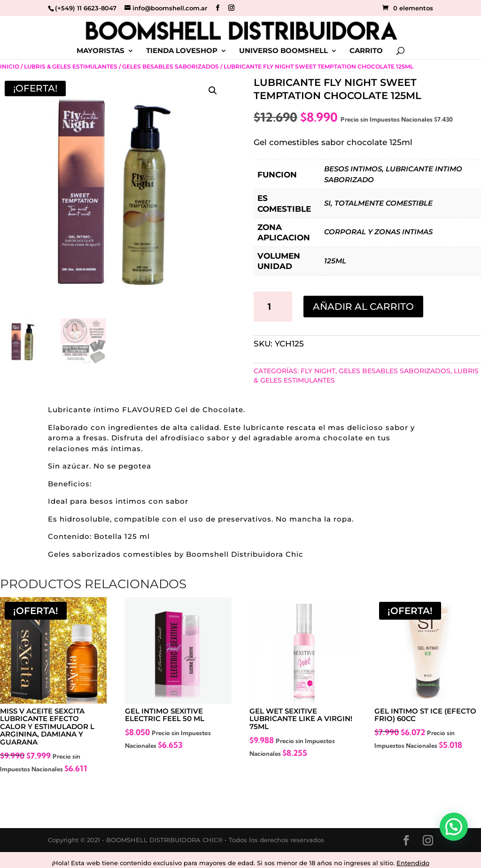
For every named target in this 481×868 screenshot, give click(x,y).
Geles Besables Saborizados (171, 66)
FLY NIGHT (318, 371)
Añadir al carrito (363, 307)
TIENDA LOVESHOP (182, 51)
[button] (213, 91)
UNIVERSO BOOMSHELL (283, 51)
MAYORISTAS (101, 51)
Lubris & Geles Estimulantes (71, 66)
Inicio (10, 66)
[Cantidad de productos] (273, 307)
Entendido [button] (413, 863)
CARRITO (366, 51)
